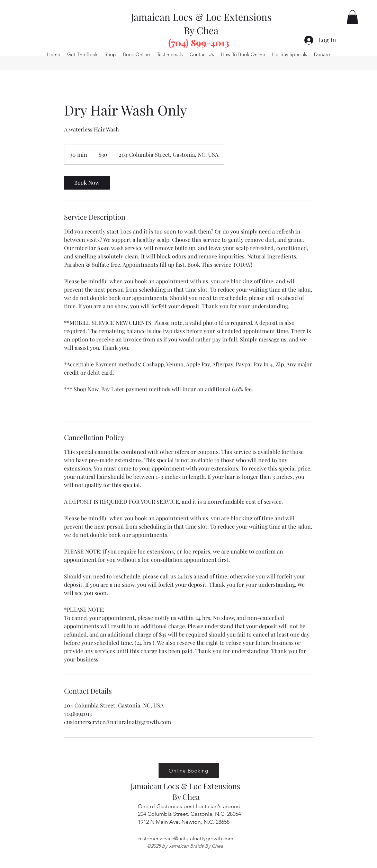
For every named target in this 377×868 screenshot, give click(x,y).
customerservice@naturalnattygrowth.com (185, 838)
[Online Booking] (189, 771)
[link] (87, 183)
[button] (352, 17)
